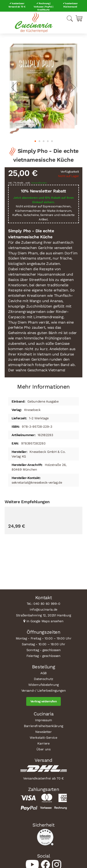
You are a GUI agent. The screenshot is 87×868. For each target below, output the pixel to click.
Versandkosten (39, 183)
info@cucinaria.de (43, 609)
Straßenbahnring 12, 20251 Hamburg (43, 615)
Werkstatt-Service (43, 738)
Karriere (43, 743)
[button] (14, 87)
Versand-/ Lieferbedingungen (44, 690)
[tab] (43, 385)
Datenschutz (43, 679)
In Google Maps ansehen (45, 621)
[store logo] (34, 23)
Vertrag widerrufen (44, 701)
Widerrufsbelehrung (43, 685)
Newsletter (43, 732)
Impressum (43, 720)
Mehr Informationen (43, 387)
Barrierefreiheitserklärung (43, 726)
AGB (43, 673)
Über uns (43, 749)
